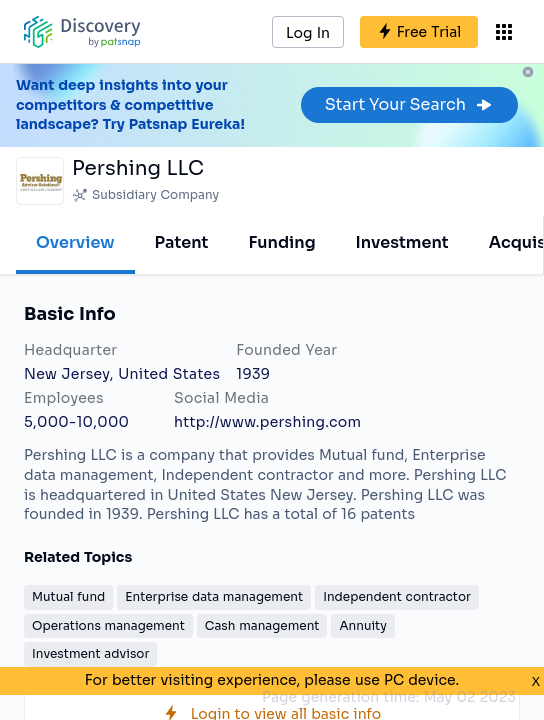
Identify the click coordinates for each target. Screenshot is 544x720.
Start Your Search (409, 104)
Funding (281, 242)
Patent (182, 242)
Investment (402, 242)
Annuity (362, 625)
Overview (75, 242)
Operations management (108, 625)
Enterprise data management (214, 596)
